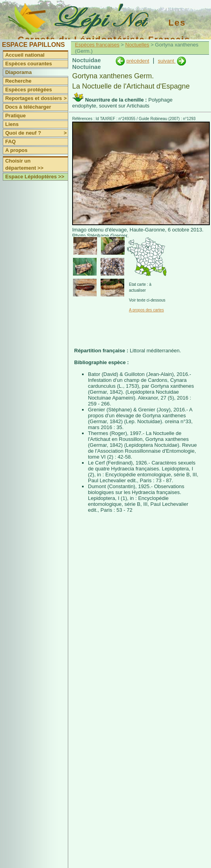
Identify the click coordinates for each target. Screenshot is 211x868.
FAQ (10, 142)
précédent (138, 61)
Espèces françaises (97, 45)
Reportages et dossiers (36, 98)
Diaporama (18, 72)
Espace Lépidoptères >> (35, 177)
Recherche (18, 81)
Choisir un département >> (24, 164)
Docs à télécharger (28, 107)
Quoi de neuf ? (36, 133)
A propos (16, 150)
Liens (12, 124)
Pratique (15, 116)
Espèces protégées (29, 90)
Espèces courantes (29, 64)
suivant (167, 61)
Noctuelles (137, 45)
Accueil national (25, 55)
